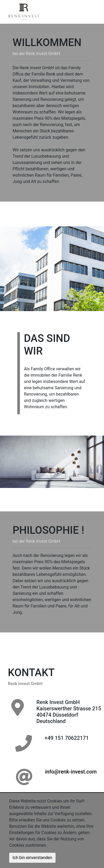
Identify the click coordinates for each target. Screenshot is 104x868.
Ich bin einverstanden (32, 858)
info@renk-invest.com (71, 772)
